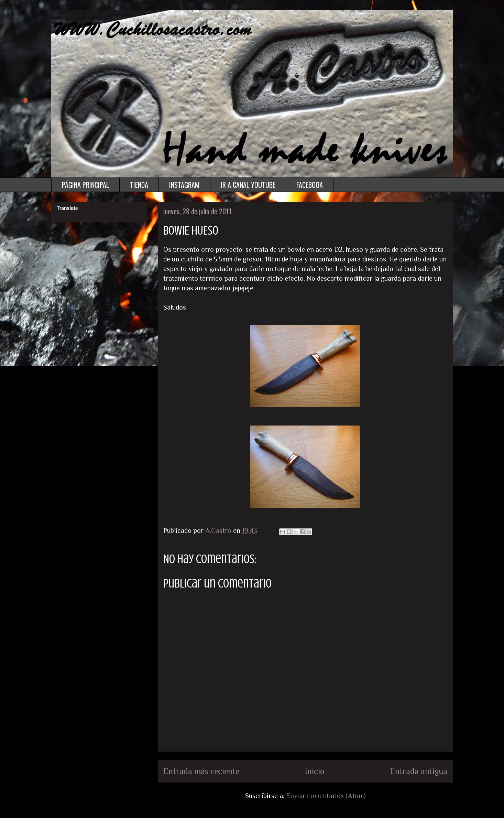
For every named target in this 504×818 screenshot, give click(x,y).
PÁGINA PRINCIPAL (85, 185)
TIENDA (139, 185)
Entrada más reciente (201, 771)
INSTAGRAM (184, 185)
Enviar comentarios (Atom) (326, 796)
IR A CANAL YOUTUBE (248, 185)
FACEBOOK (310, 185)
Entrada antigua (419, 771)
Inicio (315, 771)
